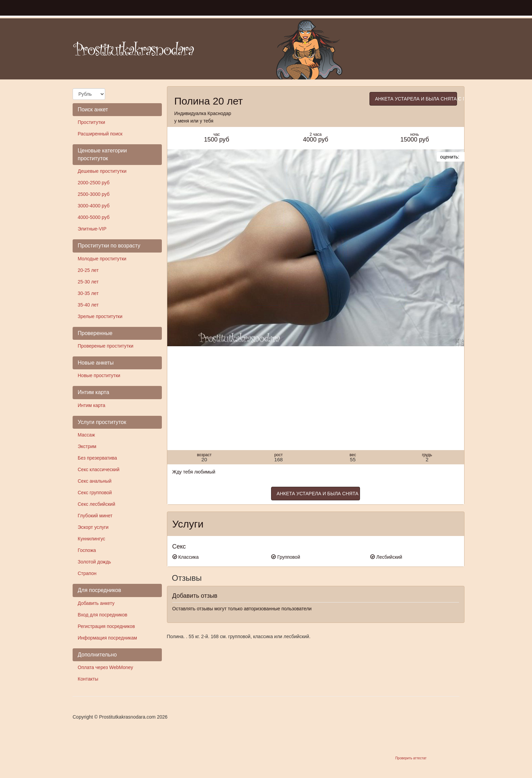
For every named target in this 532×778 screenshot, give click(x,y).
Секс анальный (94, 481)
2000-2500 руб (94, 183)
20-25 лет (88, 270)
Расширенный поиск (100, 134)
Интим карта (91, 405)
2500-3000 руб (94, 194)
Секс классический (99, 469)
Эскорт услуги (93, 527)
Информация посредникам (107, 638)
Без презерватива (97, 458)
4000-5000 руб (94, 217)
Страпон (87, 573)
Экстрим (87, 446)
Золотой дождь (94, 562)
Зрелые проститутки (100, 316)
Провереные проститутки (106, 346)
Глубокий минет (95, 516)
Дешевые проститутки (102, 171)
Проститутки (91, 122)
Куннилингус (91, 539)
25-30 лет (88, 282)
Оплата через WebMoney (105, 667)
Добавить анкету (96, 603)
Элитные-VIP (92, 229)
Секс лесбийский (96, 504)
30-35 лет (88, 293)
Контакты (88, 679)
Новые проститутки (99, 375)
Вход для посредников (102, 615)
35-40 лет (88, 305)
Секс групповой (95, 493)
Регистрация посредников (106, 626)
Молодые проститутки (102, 259)
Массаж (86, 435)
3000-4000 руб (94, 206)
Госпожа (87, 550)
